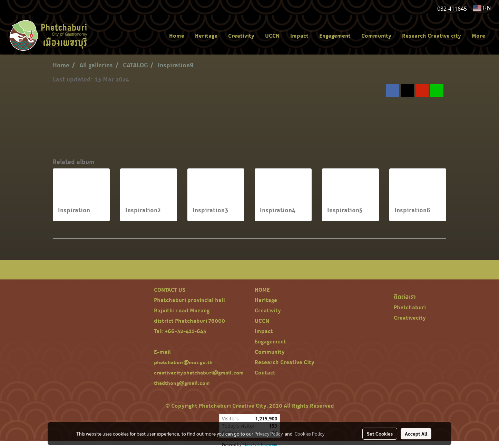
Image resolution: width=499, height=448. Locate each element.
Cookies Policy (310, 434)
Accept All (416, 434)
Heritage (206, 36)
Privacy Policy (268, 434)
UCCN (272, 36)
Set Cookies (380, 434)
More (478, 36)
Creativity (241, 36)
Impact (299, 36)
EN (482, 8)
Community (376, 36)
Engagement (335, 36)
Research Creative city (432, 36)
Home (177, 36)
